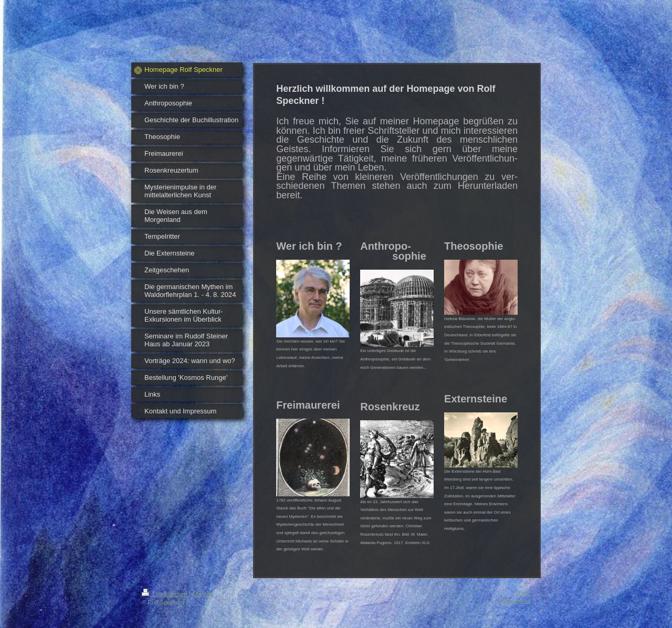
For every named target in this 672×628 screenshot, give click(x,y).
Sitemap (203, 594)
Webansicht (515, 601)
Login (523, 592)
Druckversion (165, 594)
